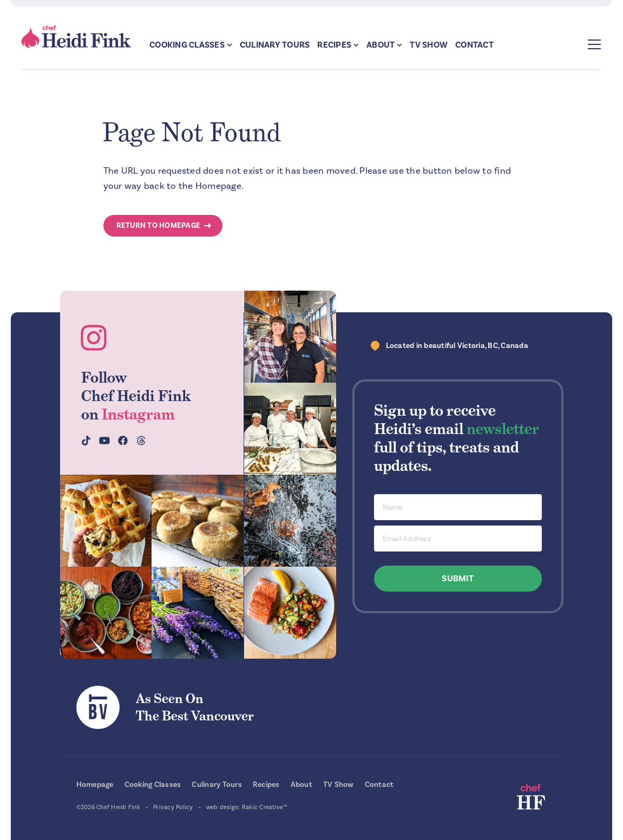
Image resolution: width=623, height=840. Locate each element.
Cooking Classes (187, 45)
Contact (474, 45)
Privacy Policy (173, 807)
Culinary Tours (275, 45)
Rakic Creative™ (265, 807)
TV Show (429, 45)
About (381, 45)
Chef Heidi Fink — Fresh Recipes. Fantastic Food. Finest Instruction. (77, 37)
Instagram (138, 414)
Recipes (334, 45)
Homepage (95, 785)
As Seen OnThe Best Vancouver (195, 707)
